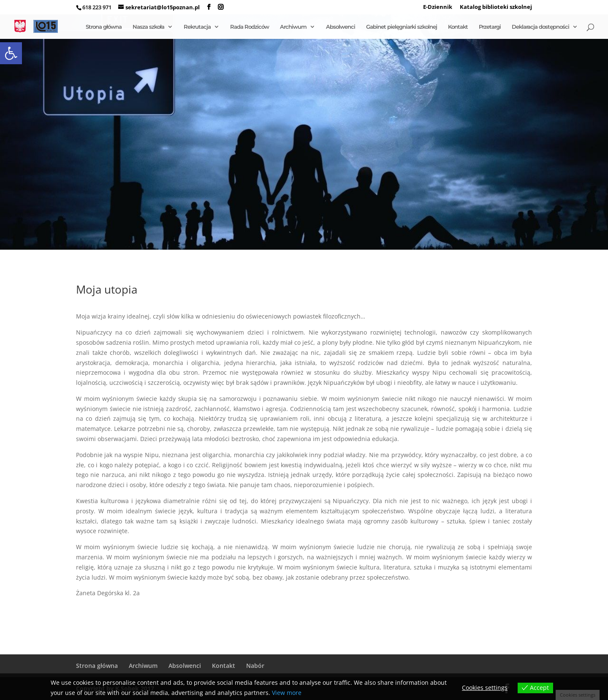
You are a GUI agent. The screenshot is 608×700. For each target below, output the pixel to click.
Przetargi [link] (490, 27)
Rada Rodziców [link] (250, 27)
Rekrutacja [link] (197, 27)
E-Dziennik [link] (438, 7)
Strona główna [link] (104, 27)
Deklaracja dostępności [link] (540, 27)
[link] (11, 53)
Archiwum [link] (293, 27)
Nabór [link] (255, 666)
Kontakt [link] (458, 27)
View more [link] (287, 693)
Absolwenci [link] (341, 27)
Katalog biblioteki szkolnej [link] (496, 7)
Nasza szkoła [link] (148, 27)
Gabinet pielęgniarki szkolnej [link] (402, 27)
